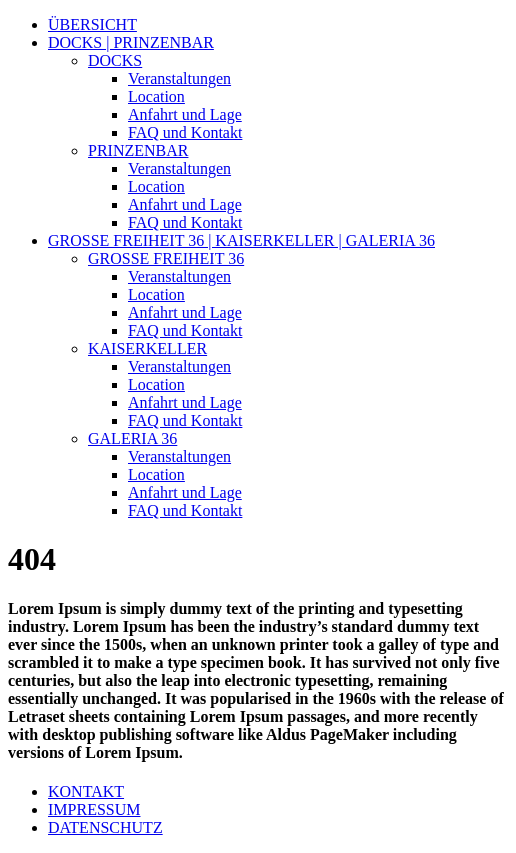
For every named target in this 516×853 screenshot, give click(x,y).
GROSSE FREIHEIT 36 (166, 258)
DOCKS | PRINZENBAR (131, 42)
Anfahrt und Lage (185, 114)
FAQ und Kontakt (185, 132)
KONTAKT (86, 791)
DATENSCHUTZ (105, 827)
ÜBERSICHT (92, 24)
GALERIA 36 (132, 438)
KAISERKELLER (147, 348)
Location (156, 96)
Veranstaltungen (179, 78)
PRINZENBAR (138, 150)
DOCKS (115, 60)
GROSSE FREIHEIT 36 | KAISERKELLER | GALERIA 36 (241, 240)
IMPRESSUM (94, 809)
